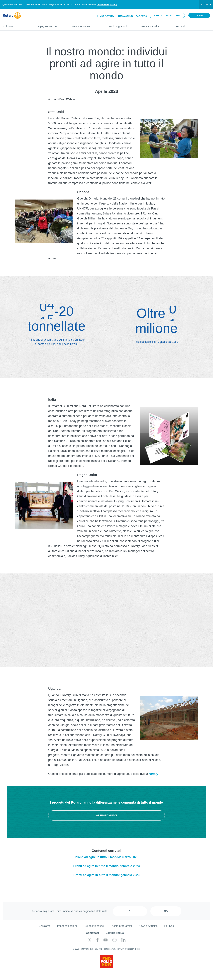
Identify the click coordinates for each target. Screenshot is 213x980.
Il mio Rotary (106, 16)
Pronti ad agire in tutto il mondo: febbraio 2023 (106, 866)
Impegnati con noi (51, 25)
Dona (199, 15)
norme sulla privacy (107, 4)
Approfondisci (106, 815)
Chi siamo (17, 25)
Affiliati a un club (167, 15)
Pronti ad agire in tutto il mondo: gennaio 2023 (106, 875)
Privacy (120, 949)
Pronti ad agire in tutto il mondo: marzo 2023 (106, 857)
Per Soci (193, 25)
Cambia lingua (115, 933)
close (205, 4)
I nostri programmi (120, 25)
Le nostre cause (86, 25)
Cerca (143, 16)
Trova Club (125, 16)
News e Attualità (155, 25)
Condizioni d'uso (132, 949)
